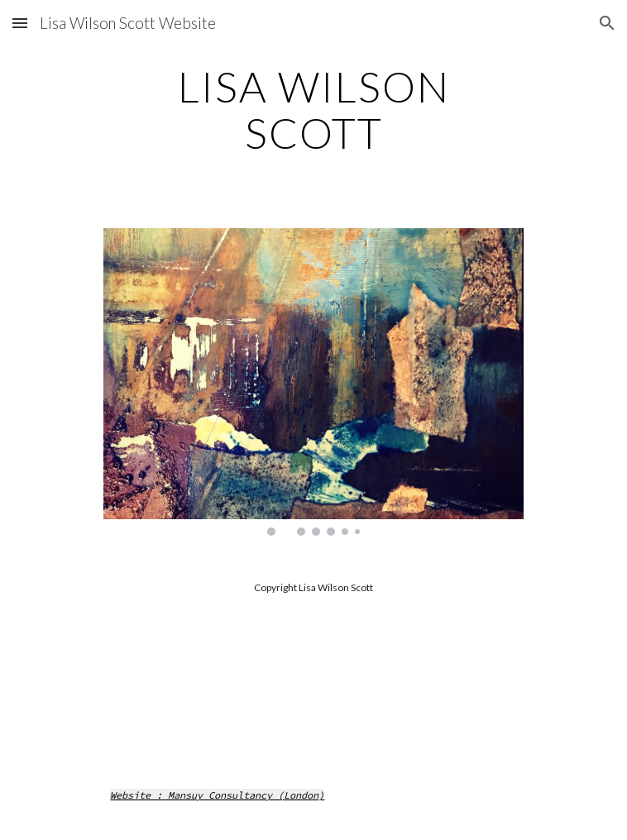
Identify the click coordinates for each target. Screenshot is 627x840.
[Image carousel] (313, 382)
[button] (20, 23)
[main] (313, 110)
